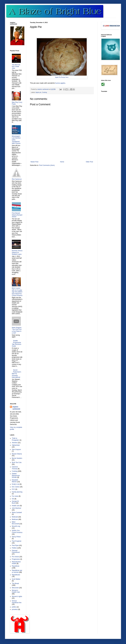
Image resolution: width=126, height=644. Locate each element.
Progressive (16, 559)
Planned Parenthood (16, 551)
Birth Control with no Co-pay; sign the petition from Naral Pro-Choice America (17, 292)
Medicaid (15, 517)
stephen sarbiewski (16, 408)
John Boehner (17, 508)
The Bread (15, 583)
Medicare (15, 519)
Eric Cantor (16, 487)
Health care (16, 506)
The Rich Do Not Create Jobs (16, 67)
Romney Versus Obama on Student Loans (17, 252)
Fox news (15, 496)
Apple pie (38, 92)
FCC (13, 489)
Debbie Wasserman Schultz (16, 476)
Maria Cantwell (17, 513)
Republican (16, 566)
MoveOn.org (16, 526)
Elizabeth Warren (15, 481)
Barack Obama (17, 454)
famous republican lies (17, 602)
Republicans (16, 575)
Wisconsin (15, 588)
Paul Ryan (15, 545)
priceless (15, 609)
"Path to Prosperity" (15, 439)
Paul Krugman (17, 541)
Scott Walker (16, 579)
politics (14, 607)
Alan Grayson (16, 450)
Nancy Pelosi (16, 537)
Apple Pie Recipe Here (62, 77)
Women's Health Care (16, 591)
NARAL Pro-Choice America (17, 531)
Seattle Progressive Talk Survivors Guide (17, 343)
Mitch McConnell (15, 523)
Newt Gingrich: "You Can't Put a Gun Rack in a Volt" (17, 330)
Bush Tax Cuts (17, 462)
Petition (14, 548)
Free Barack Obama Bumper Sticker (17, 215)
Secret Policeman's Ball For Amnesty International (16, 374)
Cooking (44, 92)
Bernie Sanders (17, 458)
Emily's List (16, 484)
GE (13, 499)
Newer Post (34, 162)
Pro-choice (15, 557)
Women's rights (17, 596)
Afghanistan (16, 445)
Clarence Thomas (15, 468)
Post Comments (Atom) (47, 165)
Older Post (89, 162)
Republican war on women (17, 571)
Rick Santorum (17, 179)
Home (62, 162)
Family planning (17, 492)
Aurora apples (60, 83)
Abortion (15, 443)
